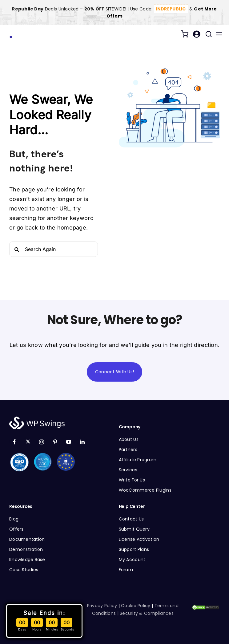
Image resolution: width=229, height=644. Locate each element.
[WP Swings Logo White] (37, 418)
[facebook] (14, 442)
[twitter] (28, 442)
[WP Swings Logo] (31, 31)
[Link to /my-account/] (197, 34)
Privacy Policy (102, 606)
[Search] (17, 249)
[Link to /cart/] (185, 34)
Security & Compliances (147, 613)
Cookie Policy (136, 606)
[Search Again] (54, 249)
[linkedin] (82, 442)
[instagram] (42, 442)
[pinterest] (55, 442)
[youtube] (69, 442)
